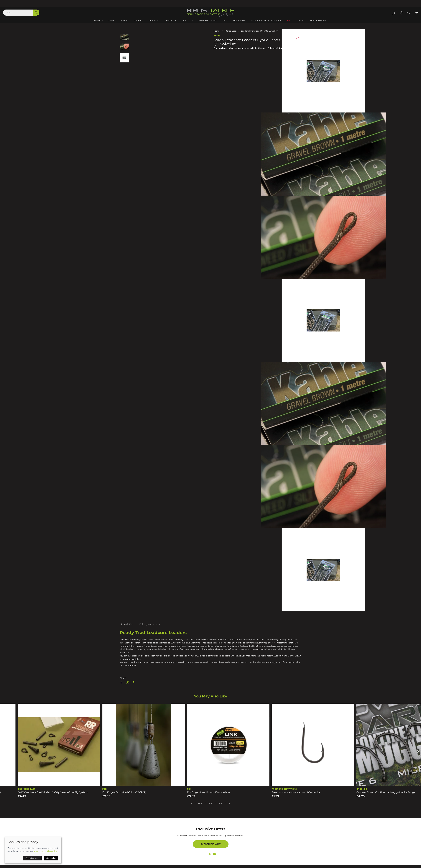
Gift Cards (239, 20)
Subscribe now (211, 844)
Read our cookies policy (46, 851)
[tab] (192, 803)
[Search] (21, 13)
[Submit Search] (36, 13)
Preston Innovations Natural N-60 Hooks (363, 792)
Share (123, 678)
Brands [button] (98, 20)
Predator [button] (171, 20)
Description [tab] (127, 624)
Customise (51, 858)
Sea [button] (185, 20)
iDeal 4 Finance (318, 20)
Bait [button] (225, 20)
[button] (409, 13)
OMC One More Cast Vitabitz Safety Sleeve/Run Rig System (120, 792)
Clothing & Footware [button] (205, 20)
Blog (301, 20)
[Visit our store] (401, 13)
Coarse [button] (124, 20)
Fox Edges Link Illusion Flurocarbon (275, 792)
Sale (289, 20)
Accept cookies (32, 858)
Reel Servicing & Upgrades (266, 20)
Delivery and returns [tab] (150, 624)
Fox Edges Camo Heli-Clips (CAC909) (191, 792)
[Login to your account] (394, 13)
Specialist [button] (154, 20)
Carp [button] (111, 20)
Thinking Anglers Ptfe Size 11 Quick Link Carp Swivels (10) (34, 792)
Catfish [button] (138, 20)
